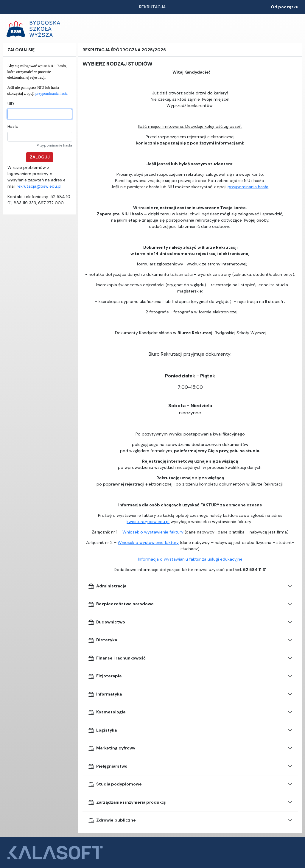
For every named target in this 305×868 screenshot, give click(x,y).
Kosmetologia (107, 712)
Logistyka (102, 730)
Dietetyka (102, 640)
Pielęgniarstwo (108, 766)
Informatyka (105, 694)
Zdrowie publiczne (112, 820)
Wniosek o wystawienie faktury (153, 532)
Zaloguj (40, 157)
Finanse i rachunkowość (117, 658)
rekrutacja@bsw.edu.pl (39, 186)
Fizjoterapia (105, 676)
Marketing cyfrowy (112, 748)
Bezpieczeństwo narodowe (121, 604)
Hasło (13, 126)
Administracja (107, 586)
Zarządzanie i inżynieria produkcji (127, 802)
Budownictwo (106, 622)
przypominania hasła (52, 93)
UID (11, 104)
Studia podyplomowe (115, 784)
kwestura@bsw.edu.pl (148, 522)
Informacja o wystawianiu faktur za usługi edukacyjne (190, 559)
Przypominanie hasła (54, 145)
